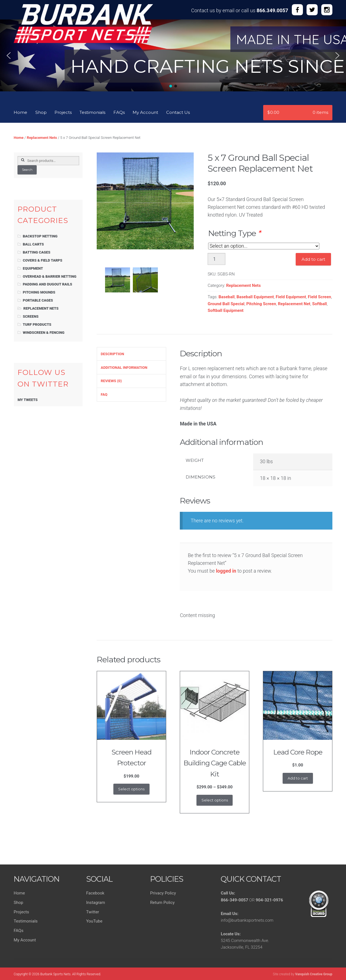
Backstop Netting (40, 236)
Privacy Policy (163, 893)
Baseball (226, 297)
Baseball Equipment (255, 297)
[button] (9, 56)
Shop (41, 112)
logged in (226, 571)
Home (20, 112)
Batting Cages (37, 252)
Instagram (96, 903)
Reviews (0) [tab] (111, 381)
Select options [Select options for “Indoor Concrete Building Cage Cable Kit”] (215, 800)
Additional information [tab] (124, 368)
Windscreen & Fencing (44, 333)
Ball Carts (33, 244)
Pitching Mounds (39, 292)
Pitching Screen (261, 304)
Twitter (93, 912)
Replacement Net (294, 304)
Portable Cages (38, 300)
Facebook (95, 893)
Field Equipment (291, 297)
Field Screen (320, 297)
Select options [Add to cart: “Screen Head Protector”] (131, 789)
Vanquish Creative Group (314, 974)
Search (27, 170)
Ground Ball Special (226, 304)
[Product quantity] (216, 259)
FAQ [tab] (104, 394)
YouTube (94, 921)
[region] (173, 61)
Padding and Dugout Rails (48, 284)
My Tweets (28, 400)
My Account (145, 112)
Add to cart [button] (298, 778)
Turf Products (37, 324)
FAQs (119, 112)
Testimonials (92, 112)
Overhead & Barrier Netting (50, 276)
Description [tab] (113, 354)
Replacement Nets (42, 138)
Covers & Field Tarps (43, 260)
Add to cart (313, 259)
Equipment (33, 268)
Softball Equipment (226, 310)
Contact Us (178, 112)
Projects (63, 112)
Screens (31, 316)
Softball (319, 304)
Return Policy (162, 903)
